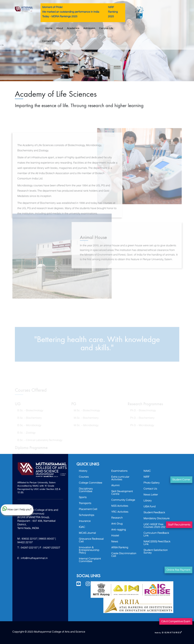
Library (148, 501)
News (115, 542)
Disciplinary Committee (86, 490)
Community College (123, 500)
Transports (85, 503)
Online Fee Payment (178, 570)
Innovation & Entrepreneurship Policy (89, 550)
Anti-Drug (117, 524)
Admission (89, 28)
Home (49, 28)
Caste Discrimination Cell (124, 555)
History (83, 471)
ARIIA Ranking (120, 547)
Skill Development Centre (122, 493)
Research (117, 518)
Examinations (119, 471)
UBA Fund (150, 507)
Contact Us (49, 41)
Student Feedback (154, 512)
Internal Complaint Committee (90, 560)
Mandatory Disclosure (157, 518)
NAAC (147, 471)
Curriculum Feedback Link (156, 534)
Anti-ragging (119, 530)
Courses (84, 477)
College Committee (91, 483)
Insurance (85, 521)
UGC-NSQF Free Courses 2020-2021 (155, 526)
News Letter (151, 495)
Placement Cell (88, 509)
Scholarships (87, 515)
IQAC (82, 527)
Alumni (115, 485)
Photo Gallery (152, 483)
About (60, 28)
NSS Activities (120, 506)
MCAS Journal (87, 533)
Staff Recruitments (179, 525)
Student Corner (181, 480)
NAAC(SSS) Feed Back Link (157, 543)
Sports (83, 497)
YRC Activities (120, 512)
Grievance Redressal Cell (91, 540)
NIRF (147, 477)
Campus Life (106, 28)
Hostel (115, 536)
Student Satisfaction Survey (156, 551)
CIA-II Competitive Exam (176, 621)
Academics (73, 28)
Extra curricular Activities (120, 478)
